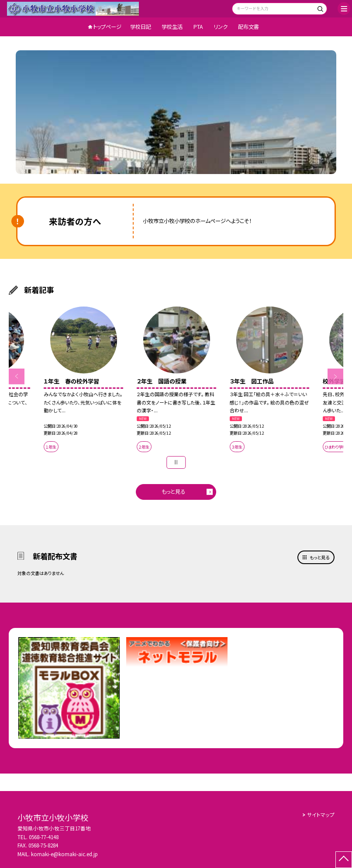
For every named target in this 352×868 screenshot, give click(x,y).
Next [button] (335, 376)
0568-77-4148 (44, 837)
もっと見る (173, 492)
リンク (221, 27)
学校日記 (141, 27)
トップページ (107, 27)
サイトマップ (321, 815)
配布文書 (248, 27)
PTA (198, 27)
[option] (176, 112)
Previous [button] (17, 376)
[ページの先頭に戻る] (344, 860)
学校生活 (172, 27)
